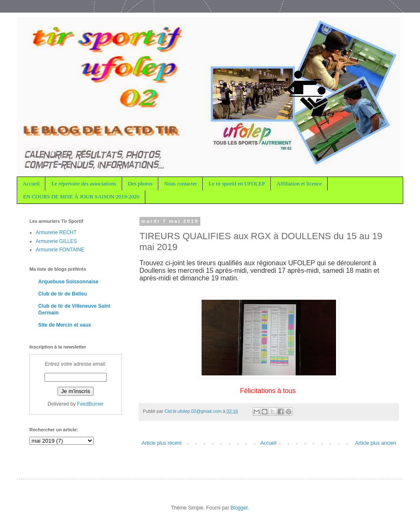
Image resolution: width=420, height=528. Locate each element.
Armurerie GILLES (56, 241)
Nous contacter (181, 183)
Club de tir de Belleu (63, 294)
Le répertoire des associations (84, 183)
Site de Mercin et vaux (65, 325)
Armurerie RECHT (56, 232)
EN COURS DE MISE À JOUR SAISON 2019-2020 (81, 197)
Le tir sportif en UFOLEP (237, 183)
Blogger (239, 508)
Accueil (31, 183)
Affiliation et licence (299, 183)
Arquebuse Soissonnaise (68, 282)
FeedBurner (90, 404)
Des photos (140, 183)
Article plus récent (161, 443)
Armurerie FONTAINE (60, 250)
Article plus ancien (376, 443)
